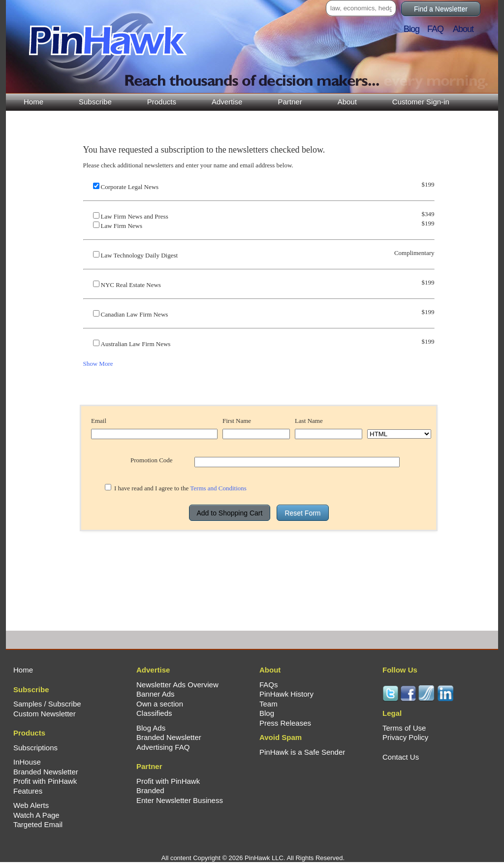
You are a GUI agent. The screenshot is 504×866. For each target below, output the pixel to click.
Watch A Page (36, 815)
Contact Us (401, 757)
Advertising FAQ (163, 747)
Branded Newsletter (46, 772)
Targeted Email (38, 824)
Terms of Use (404, 728)
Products (162, 102)
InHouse (27, 762)
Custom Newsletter (45, 714)
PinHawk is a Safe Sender (302, 752)
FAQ (439, 29)
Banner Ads (156, 694)
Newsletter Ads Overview (177, 685)
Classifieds (154, 713)
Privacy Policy (405, 737)
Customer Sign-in (421, 102)
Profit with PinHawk (45, 781)
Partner (290, 102)
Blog (414, 29)
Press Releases (285, 723)
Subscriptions (35, 748)
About (347, 102)
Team (268, 704)
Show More (98, 364)
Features (28, 791)
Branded (150, 790)
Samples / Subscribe (47, 704)
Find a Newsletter (441, 9)
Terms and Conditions (218, 488)
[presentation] (259, 551)
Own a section (160, 704)
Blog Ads (151, 728)
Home (33, 102)
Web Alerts (31, 805)
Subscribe (95, 102)
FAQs (269, 685)
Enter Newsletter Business (180, 800)
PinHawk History (286, 694)
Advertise (227, 102)
